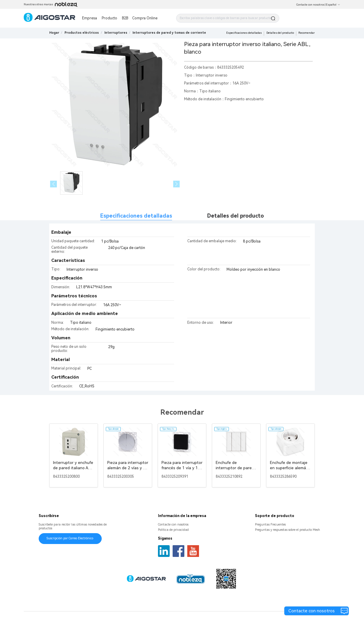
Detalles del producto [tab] (235, 216)
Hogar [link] (54, 33)
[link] (82, 33)
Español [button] (333, 5)
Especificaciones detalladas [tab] (136, 216)
